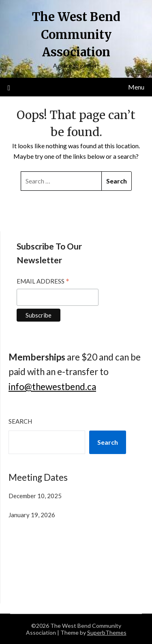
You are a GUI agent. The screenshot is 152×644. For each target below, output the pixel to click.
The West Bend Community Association (76, 34)
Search (20, 421)
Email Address (43, 282)
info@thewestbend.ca (52, 387)
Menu (136, 87)
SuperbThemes (107, 632)
